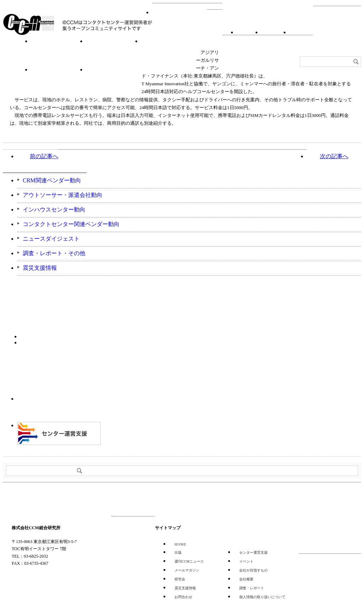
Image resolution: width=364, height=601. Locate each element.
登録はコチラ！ (45, 370)
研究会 (114, 52)
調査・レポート (168, 52)
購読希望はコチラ (40, 336)
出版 (178, 552)
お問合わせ (273, 32)
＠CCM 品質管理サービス (59, 433)
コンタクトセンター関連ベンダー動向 (71, 224)
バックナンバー (40, 342)
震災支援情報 (40, 268)
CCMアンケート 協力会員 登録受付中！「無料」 (59, 407)
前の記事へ (44, 156)
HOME (180, 23)
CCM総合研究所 (29, 24)
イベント (58, 52)
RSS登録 (247, 32)
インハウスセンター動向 (54, 210)
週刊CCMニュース (114, 80)
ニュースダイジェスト (51, 239)
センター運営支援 (58, 80)
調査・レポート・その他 (54, 253)
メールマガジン (187, 570)
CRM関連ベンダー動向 (52, 180)
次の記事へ (334, 156)
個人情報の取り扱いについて (262, 597)
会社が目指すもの (253, 570)
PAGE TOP (338, 499)
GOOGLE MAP (27, 579)
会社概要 (299, 32)
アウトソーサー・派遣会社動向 (63, 195)
